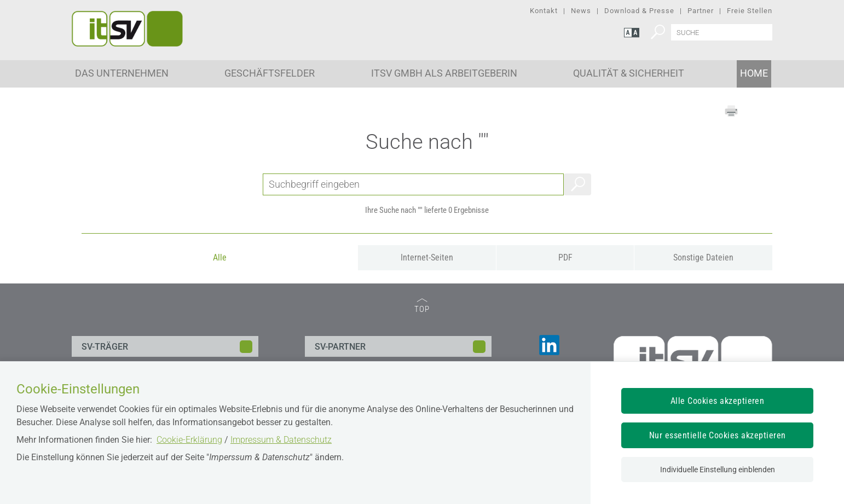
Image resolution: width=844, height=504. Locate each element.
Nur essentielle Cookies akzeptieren (718, 435)
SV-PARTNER (340, 347)
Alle (220, 257)
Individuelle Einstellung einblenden (718, 470)
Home (754, 73)
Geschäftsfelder (270, 73)
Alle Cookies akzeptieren (718, 401)
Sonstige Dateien (703, 257)
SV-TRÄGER (105, 347)
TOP (422, 306)
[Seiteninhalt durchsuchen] (722, 32)
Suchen (577, 184)
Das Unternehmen (122, 73)
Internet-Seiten (427, 257)
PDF (565, 257)
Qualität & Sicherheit (629, 73)
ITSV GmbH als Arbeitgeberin (444, 73)
